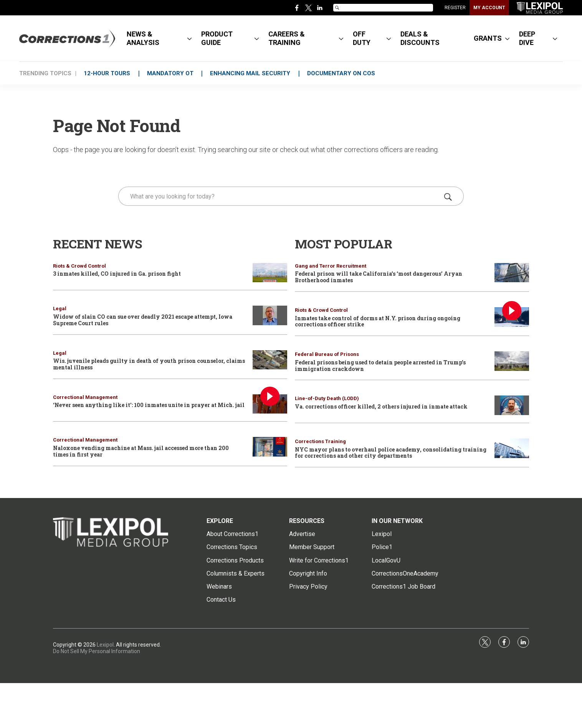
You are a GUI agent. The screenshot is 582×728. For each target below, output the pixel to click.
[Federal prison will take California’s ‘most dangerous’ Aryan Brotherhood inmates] (512, 273)
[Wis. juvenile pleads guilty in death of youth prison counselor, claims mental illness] (270, 360)
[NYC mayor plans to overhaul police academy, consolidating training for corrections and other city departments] (512, 448)
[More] (189, 38)
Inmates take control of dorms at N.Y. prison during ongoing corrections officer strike (378, 321)
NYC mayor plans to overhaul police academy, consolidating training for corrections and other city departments (391, 453)
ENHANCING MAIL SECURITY (252, 73)
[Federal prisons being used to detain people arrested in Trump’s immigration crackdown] (512, 361)
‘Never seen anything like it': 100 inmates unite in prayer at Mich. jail (149, 405)
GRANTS (488, 38)
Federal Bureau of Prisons (327, 354)
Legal (60, 309)
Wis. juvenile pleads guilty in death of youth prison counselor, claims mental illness (149, 364)
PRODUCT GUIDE (217, 38)
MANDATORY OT (171, 73)
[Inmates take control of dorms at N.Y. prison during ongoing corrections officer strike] (512, 317)
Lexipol (105, 645)
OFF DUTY (362, 38)
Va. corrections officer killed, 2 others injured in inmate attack (381, 406)
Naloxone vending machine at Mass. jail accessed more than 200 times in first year (141, 451)
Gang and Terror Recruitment (331, 266)
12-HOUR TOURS (107, 73)
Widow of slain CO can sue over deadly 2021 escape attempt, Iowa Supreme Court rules (143, 320)
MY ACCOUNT (489, 8)
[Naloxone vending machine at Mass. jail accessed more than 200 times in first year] (270, 447)
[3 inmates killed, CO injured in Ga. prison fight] (270, 273)
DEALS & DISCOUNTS (420, 38)
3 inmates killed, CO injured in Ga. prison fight (117, 274)
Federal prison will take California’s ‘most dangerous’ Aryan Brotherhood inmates (379, 277)
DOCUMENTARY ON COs (343, 73)
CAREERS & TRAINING (287, 38)
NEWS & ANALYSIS (143, 38)
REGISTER (455, 8)
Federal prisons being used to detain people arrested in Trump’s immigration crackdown (380, 366)
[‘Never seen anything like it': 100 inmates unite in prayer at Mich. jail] (270, 404)
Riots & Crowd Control (79, 266)
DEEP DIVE (527, 38)
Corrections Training (320, 441)
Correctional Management (85, 397)
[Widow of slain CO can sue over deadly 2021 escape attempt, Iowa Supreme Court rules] (270, 315)
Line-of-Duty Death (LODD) (327, 398)
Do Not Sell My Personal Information (97, 651)
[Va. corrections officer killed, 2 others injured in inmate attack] (512, 405)
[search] (280, 196)
